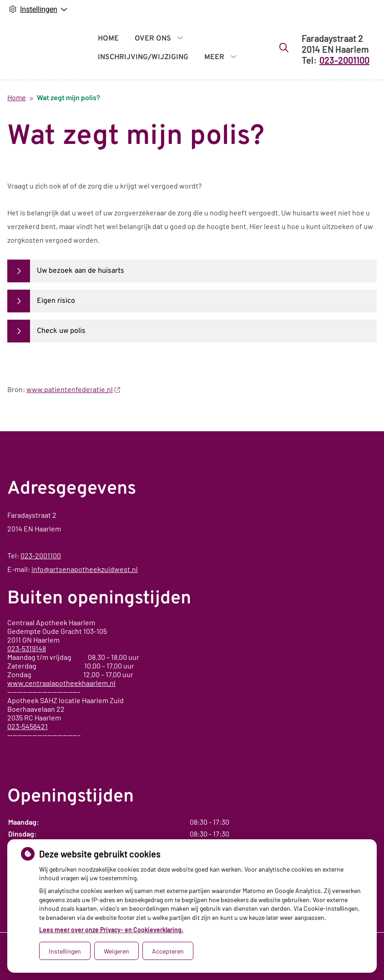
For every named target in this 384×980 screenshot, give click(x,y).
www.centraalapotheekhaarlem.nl (61, 683)
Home (108, 48)
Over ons (153, 48)
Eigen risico (56, 301)
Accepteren (168, 951)
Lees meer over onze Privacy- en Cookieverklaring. (111, 930)
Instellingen (65, 951)
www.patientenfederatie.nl (73, 389)
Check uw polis (61, 331)
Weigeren (116, 951)
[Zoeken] (242, 47)
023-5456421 (28, 726)
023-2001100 (41, 555)
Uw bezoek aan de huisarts (81, 271)
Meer (206, 48)
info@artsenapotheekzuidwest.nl (85, 569)
